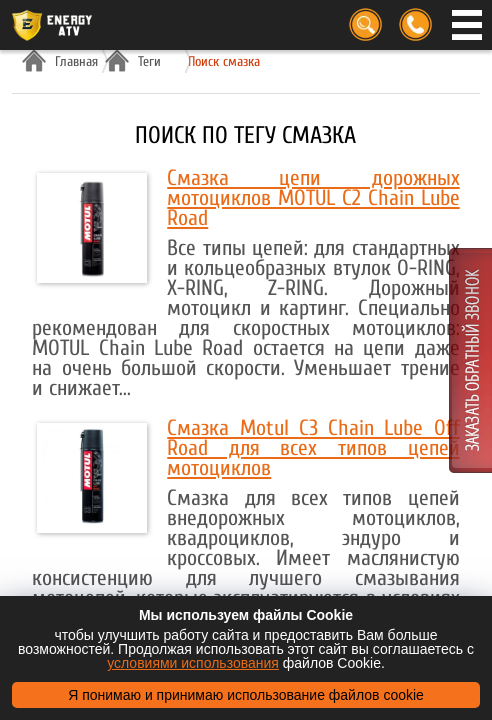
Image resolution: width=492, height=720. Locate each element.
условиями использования (193, 663)
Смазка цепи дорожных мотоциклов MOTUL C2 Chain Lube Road (313, 198)
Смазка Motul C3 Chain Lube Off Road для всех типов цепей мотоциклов (313, 448)
